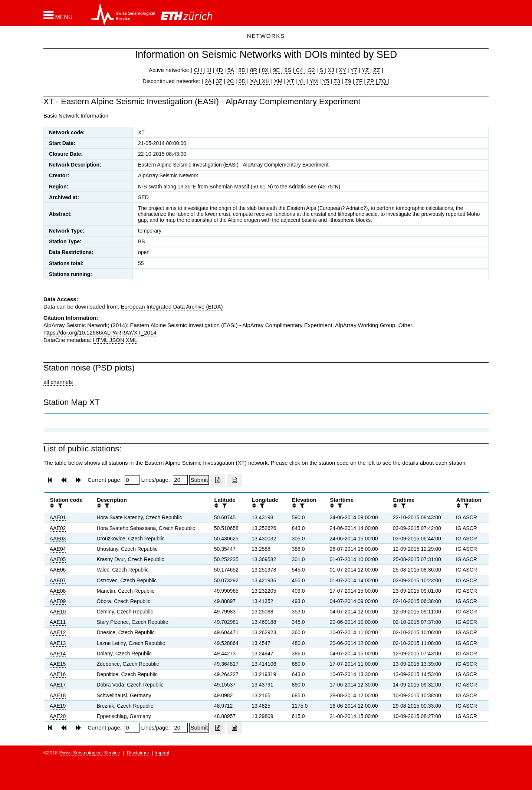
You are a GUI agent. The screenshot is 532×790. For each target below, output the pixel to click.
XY (342, 70)
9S (288, 70)
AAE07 (58, 580)
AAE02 (58, 528)
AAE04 (58, 549)
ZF (359, 81)
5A (231, 70)
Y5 (326, 81)
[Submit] (199, 480)
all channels (58, 382)
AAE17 (58, 685)
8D (242, 70)
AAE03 (58, 539)
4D (219, 70)
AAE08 (58, 591)
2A (208, 81)
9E (277, 70)
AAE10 (58, 612)
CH (199, 70)
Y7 (354, 70)
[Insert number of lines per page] (180, 480)
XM (278, 81)
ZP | (371, 81)
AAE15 (58, 664)
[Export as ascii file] (234, 480)
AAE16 (58, 674)
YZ (366, 70)
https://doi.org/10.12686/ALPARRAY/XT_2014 (100, 333)
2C (230, 81)
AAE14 (58, 654)
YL (302, 81)
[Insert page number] (132, 480)
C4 (299, 70)
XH (265, 81)
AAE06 (58, 570)
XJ (331, 70)
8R (254, 70)
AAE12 (58, 632)
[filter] (59, 506)
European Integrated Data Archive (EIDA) (172, 307)
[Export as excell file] (218, 480)
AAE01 (58, 517)
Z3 (337, 81)
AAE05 (58, 559)
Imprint (162, 753)
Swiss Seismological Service (90, 753)
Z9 (348, 81)
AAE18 (58, 695)
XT (291, 81)
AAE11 (58, 622)
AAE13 (58, 643)
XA (254, 81)
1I (209, 70)
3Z (219, 81)
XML (132, 340)
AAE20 (58, 716)
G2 (311, 70)
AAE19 (58, 706)
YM (314, 81)
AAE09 (58, 601)
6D (242, 81)
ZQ (382, 81)
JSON (117, 340)
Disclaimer (138, 753)
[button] (58, 15)
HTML (100, 340)
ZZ (377, 70)
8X (265, 70)
